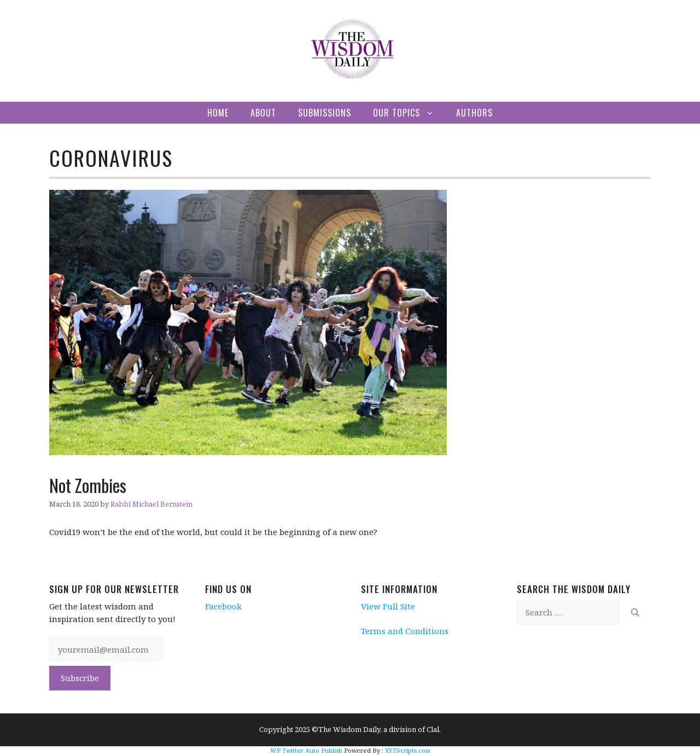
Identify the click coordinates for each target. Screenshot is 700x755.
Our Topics (409, 113)
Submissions (325, 113)
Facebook (223, 606)
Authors (474, 113)
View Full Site (388, 606)
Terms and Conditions (405, 631)
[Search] (635, 612)
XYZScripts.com (408, 750)
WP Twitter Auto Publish (306, 750)
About (263, 113)
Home (218, 113)
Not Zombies (88, 485)
